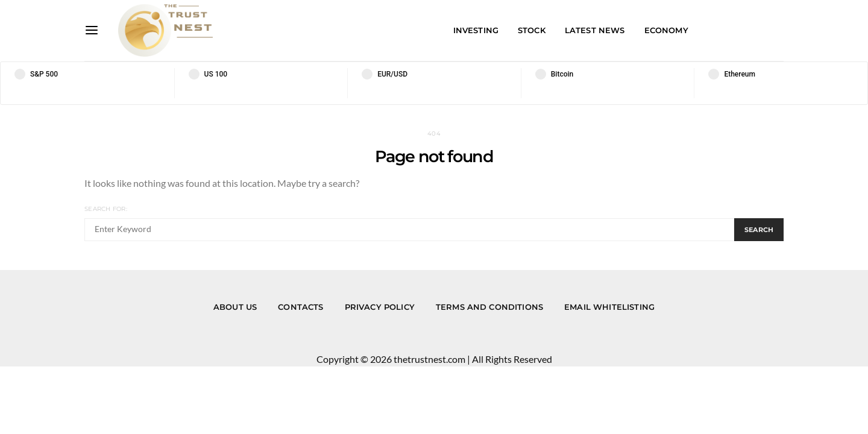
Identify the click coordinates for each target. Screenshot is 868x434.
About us (235, 307)
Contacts (300, 307)
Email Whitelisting (609, 307)
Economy (666, 30)
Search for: (106, 209)
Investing (476, 30)
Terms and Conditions (489, 307)
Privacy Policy (380, 307)
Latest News (595, 30)
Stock (532, 30)
